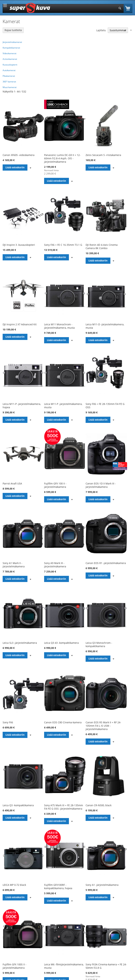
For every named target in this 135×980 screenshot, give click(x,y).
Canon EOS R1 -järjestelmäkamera (106, 563)
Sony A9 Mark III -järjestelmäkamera (55, 565)
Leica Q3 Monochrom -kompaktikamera (99, 644)
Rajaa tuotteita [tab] (13, 30)
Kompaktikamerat (11, 48)
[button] (30, 168)
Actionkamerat (10, 59)
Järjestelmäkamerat (12, 42)
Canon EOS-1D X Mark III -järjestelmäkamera (101, 485)
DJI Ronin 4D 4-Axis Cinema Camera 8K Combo (102, 246)
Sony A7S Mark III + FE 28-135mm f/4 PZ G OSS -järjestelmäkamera (64, 807)
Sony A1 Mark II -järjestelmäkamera (14, 565)
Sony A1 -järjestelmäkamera (102, 885)
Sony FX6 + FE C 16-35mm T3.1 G (63, 245)
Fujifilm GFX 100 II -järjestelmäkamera (55, 485)
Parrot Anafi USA (12, 483)
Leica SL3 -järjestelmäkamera (20, 643)
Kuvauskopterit (10, 65)
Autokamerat (9, 70)
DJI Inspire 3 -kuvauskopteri (19, 245)
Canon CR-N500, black (99, 805)
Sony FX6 (8, 722)
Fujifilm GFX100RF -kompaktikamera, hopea (58, 886)
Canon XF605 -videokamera (19, 155)
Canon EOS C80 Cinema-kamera (63, 722)
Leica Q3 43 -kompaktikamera (61, 643)
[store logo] (30, 8)
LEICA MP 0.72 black (14, 885)
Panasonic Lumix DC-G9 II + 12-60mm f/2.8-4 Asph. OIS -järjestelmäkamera (62, 158)
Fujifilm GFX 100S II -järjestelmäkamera (15, 966)
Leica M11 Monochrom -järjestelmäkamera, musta (59, 326)
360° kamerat (9, 82)
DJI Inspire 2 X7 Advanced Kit (20, 324)
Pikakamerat (9, 76)
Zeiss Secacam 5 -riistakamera (103, 155)
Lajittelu (101, 30)
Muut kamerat (10, 87)
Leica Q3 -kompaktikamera (18, 805)
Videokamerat (9, 53)
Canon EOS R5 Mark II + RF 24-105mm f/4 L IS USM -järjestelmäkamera (103, 726)
